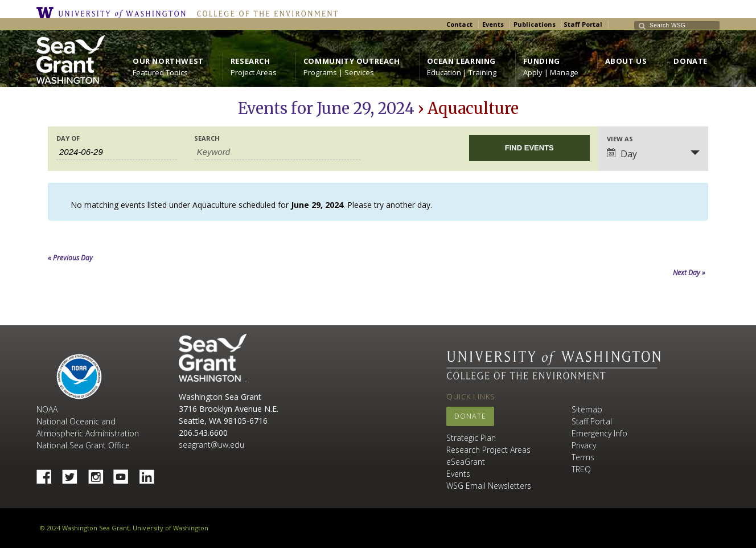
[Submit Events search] (529, 148)
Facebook (48, 473)
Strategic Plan (471, 438)
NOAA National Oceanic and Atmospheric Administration (88, 421)
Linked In (151, 473)
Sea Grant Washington (213, 358)
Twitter (74, 473)
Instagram (100, 473)
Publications (535, 24)
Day (622, 154)
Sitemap (587, 409)
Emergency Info (599, 433)
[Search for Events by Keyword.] (277, 152)
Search (207, 138)
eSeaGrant (466, 462)
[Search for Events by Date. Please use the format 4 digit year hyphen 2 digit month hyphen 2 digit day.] (117, 152)
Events (493, 24)
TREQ (581, 469)
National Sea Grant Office (83, 445)
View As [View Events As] (620, 139)
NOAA (79, 377)
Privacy (584, 445)
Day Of (68, 138)
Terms (583, 457)
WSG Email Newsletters (489, 486)
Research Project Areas (488, 450)
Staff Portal (583, 24)
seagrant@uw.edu (211, 445)
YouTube (125, 473)
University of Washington (114, 13)
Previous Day (70, 258)
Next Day (689, 273)
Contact (459, 24)
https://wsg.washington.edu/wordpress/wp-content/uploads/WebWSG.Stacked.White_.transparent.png (71, 60)
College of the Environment (264, 13)
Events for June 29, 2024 (326, 108)
